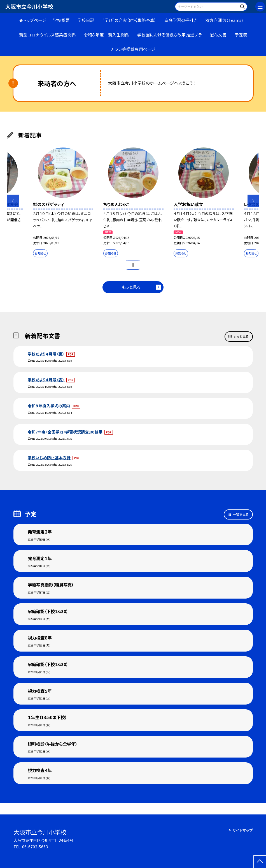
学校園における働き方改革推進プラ (170, 35)
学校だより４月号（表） (46, 380)
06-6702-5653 (35, 847)
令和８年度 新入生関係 (106, 35)
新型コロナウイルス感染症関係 (47, 35)
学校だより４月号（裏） (46, 354)
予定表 (241, 35)
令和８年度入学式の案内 (49, 406)
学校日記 (86, 20)
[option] (63, 204)
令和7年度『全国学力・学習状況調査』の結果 (66, 432)
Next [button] (254, 201)
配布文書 (218, 35)
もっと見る (131, 287)
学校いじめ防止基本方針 (50, 458)
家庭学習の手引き (181, 20)
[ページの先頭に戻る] (260, 862)
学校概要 (61, 20)
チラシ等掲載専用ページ (133, 49)
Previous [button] (13, 201)
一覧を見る (241, 514)
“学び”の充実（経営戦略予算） (129, 20)
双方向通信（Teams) (224, 20)
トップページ (35, 20)
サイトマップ (243, 830)
